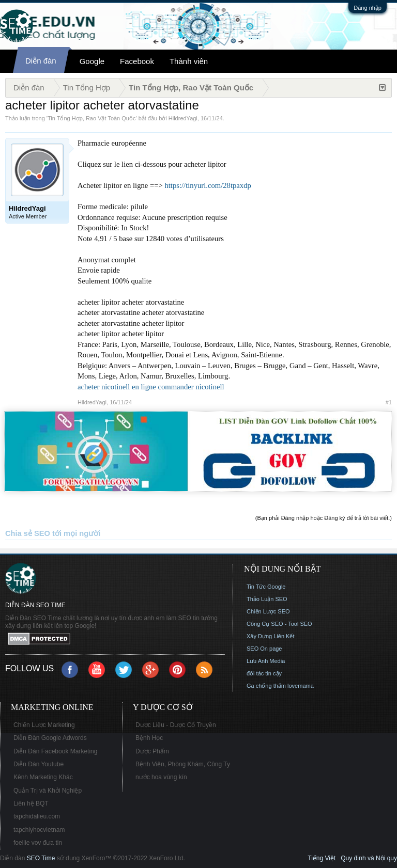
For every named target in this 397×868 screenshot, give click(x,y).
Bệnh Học (149, 738)
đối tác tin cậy (264, 673)
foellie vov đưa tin (38, 843)
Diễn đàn (41, 61)
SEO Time (41, 858)
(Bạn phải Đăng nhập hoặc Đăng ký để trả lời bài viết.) (324, 518)
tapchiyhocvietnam (39, 830)
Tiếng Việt (322, 858)
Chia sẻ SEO (28, 533)
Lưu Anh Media (266, 661)
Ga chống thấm (266, 686)
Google (92, 61)
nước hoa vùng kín (161, 777)
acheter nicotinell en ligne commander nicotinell (151, 387)
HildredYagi (183, 118)
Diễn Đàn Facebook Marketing (55, 751)
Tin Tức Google (266, 587)
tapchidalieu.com (37, 816)
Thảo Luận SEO (267, 599)
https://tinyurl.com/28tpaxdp (208, 185)
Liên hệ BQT (31, 803)
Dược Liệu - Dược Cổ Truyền (176, 725)
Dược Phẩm (152, 751)
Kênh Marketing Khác (43, 777)
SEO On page (264, 649)
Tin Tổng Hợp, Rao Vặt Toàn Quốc (91, 118)
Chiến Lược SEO (268, 611)
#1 (389, 402)
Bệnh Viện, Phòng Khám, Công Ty (183, 764)
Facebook (137, 61)
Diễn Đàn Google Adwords (50, 738)
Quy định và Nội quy (369, 858)
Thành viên (189, 61)
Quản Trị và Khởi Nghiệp (48, 791)
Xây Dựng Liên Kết (271, 636)
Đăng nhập (368, 8)
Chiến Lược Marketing (44, 725)
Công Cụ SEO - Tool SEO (279, 624)
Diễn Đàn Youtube (39, 764)
